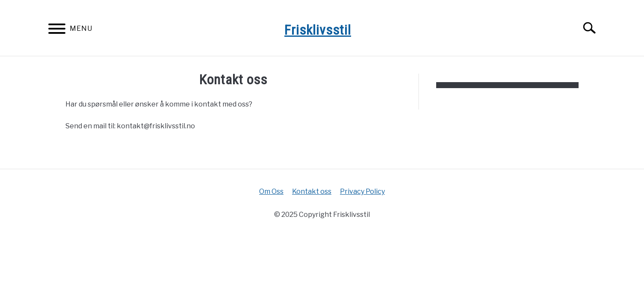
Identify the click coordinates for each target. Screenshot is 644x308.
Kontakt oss (312, 191)
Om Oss (271, 191)
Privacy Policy (362, 191)
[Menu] (57, 30)
